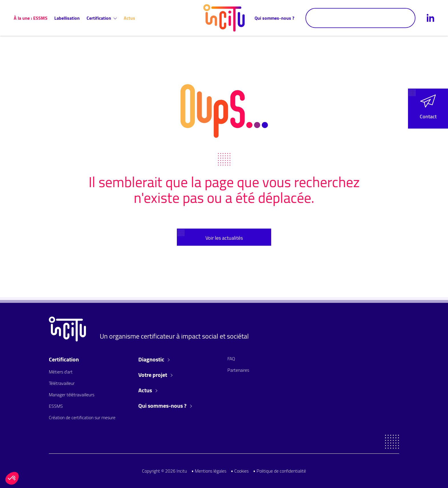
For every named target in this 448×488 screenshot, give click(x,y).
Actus (129, 18)
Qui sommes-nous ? (274, 18)
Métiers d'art (61, 372)
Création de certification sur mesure (82, 417)
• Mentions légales (209, 471)
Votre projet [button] (155, 375)
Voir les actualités (224, 238)
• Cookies (240, 471)
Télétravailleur (62, 383)
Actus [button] (148, 390)
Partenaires (238, 370)
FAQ (231, 359)
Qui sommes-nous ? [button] (165, 406)
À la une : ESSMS (31, 18)
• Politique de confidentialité (280, 471)
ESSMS (56, 406)
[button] (428, 109)
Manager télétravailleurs (72, 395)
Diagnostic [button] (154, 359)
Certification (102, 18)
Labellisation (67, 18)
